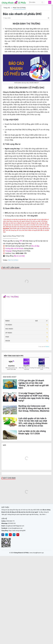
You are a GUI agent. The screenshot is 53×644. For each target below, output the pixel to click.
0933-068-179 (10, 583)
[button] (48, 18)
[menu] (50, 2)
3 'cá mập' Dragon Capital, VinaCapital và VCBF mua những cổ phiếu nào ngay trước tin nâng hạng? (34, 432)
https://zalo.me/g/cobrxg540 (17, 592)
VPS (21, 241)
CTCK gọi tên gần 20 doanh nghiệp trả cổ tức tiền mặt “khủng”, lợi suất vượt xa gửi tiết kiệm (34, 420)
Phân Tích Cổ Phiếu (19, 8)
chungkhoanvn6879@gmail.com (15, 588)
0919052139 (12, 585)
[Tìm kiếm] (42, 2)
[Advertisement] (26, 282)
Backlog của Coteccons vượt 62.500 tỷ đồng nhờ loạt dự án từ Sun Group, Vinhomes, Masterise (34, 444)
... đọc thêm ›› (42, 576)
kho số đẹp (35, 246)
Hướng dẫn (9, 249)
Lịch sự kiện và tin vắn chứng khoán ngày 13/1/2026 (32, 468)
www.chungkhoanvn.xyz (37, 614)
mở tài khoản (19, 249)
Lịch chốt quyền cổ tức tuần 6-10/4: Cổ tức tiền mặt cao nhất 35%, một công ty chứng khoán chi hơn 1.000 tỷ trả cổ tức (33, 457)
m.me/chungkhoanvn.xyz (15, 590)
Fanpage (8, 251)
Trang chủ (7, 8)
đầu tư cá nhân (19, 256)
